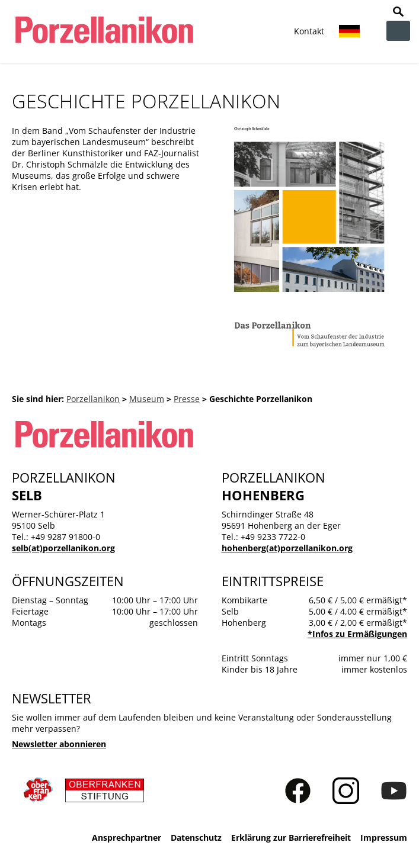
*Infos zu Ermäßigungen (357, 634)
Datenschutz (196, 838)
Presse (187, 399)
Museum (147, 399)
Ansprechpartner (127, 838)
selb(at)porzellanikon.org (63, 548)
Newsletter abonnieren (59, 744)
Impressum (384, 838)
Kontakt (309, 31)
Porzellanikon (93, 399)
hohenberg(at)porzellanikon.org (287, 548)
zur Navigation (398, 31)
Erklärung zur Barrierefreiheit (291, 838)
